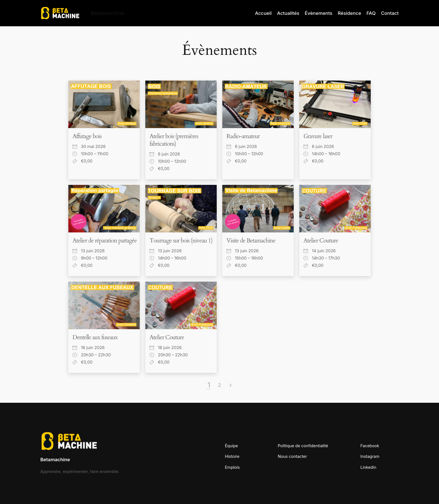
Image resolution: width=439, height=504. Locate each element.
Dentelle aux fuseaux (95, 337)
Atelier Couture (321, 241)
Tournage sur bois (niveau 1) (181, 241)
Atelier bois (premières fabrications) (174, 140)
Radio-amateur (243, 136)
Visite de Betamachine (251, 241)
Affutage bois (87, 136)
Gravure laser (318, 136)
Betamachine (55, 460)
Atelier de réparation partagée (105, 241)
